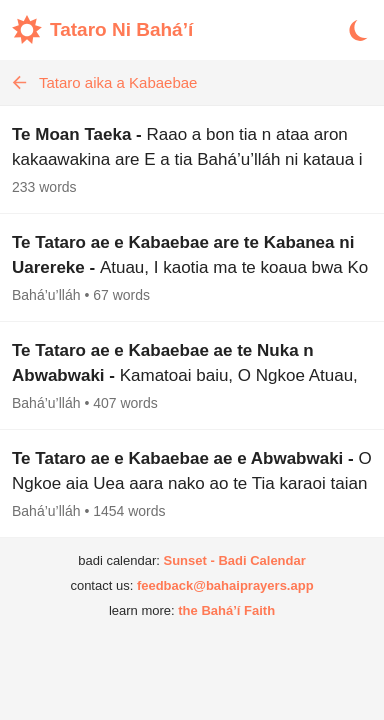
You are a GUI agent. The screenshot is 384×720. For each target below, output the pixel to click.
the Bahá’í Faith (226, 610)
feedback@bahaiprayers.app (225, 585)
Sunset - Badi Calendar (234, 560)
